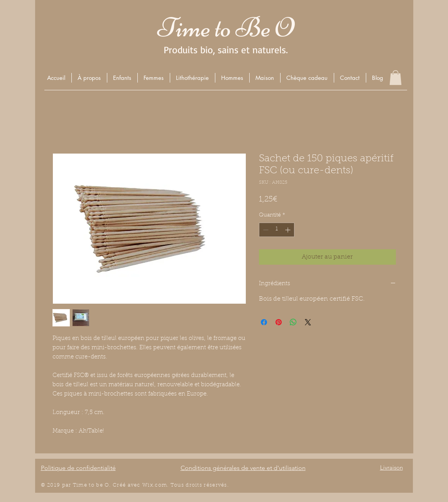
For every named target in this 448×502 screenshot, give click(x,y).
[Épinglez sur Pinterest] (279, 322)
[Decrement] (265, 230)
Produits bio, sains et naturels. (226, 50)
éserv (214, 485)
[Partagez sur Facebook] (264, 322)
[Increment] (288, 230)
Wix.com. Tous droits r (174, 485)
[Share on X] (308, 322)
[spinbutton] (277, 230)
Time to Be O (226, 28)
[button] (122, 78)
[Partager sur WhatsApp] (293, 322)
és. (225, 485)
